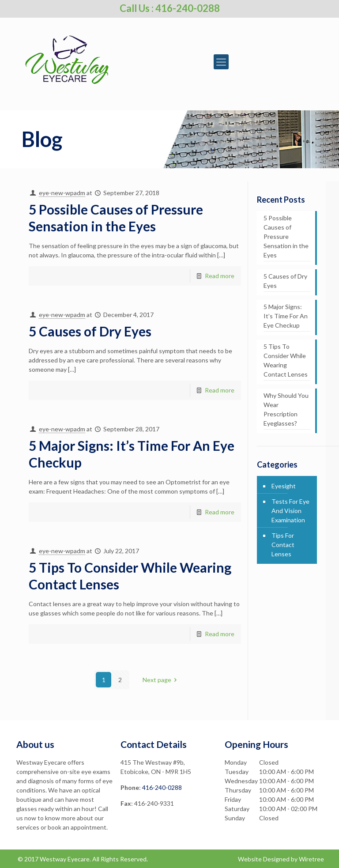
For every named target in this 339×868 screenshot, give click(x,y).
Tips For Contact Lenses (283, 545)
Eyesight (284, 486)
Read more (220, 276)
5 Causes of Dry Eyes (90, 331)
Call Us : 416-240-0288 (170, 8)
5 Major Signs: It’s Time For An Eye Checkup (286, 316)
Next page (161, 680)
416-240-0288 (162, 787)
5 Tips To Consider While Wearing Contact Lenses (286, 360)
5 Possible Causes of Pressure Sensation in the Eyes (286, 236)
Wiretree (311, 859)
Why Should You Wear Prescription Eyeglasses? (286, 409)
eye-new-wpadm (62, 193)
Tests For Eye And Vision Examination (290, 511)
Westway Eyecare (65, 859)
